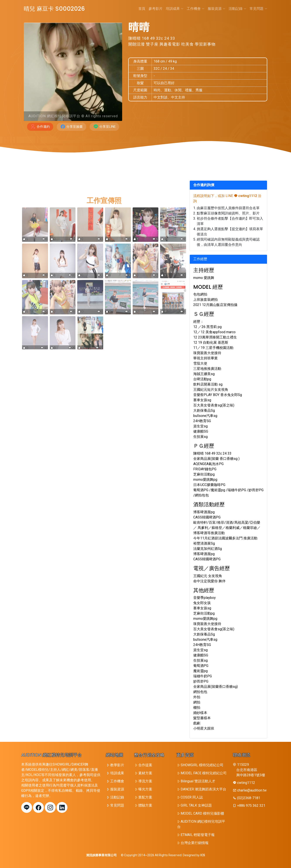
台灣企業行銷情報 (195, 843)
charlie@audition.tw (252, 790)
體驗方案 (145, 805)
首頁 (142, 9)
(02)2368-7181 (249, 798)
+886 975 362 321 (251, 806)
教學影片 (117, 765)
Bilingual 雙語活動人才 (198, 781)
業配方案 (145, 797)
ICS (203, 855)
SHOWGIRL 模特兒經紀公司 (202, 765)
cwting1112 (245, 196)
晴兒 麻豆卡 (54, 9)
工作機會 (196, 9)
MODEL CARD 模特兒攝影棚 (202, 813)
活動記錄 (237, 9)
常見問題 (258, 9)
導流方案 (145, 781)
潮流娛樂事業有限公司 (101, 855)
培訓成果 (175, 9)
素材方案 (145, 773)
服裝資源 (217, 9)
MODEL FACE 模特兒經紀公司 (204, 773)
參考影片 (156, 9)
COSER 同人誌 (192, 797)
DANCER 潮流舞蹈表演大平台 (203, 789)
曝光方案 (145, 789)
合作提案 (145, 765)
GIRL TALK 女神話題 (196, 805)
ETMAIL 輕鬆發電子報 (198, 835)
